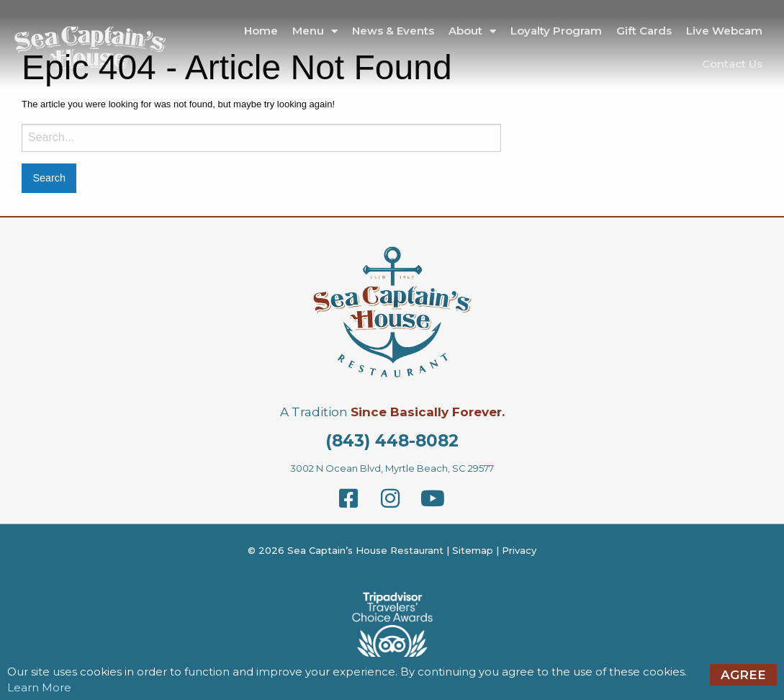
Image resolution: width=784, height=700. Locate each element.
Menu (315, 31)
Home (261, 31)
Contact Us (732, 64)
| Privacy (515, 550)
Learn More (39, 687)
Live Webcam (724, 31)
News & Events (393, 31)
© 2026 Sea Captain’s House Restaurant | (350, 550)
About (472, 31)
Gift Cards (644, 31)
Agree (743, 675)
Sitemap (473, 550)
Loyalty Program (556, 31)
